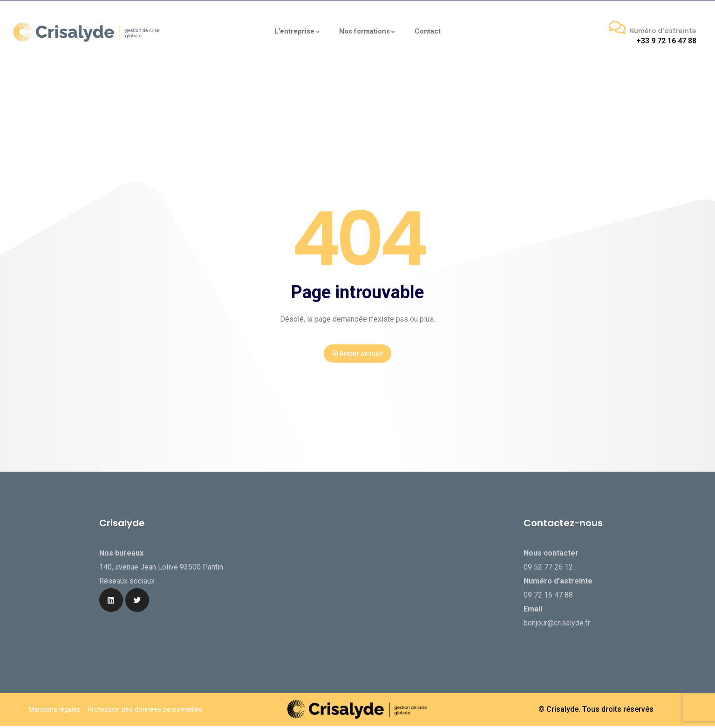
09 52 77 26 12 (548, 575)
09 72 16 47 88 (548, 603)
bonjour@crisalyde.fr (557, 631)
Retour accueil (358, 358)
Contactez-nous (563, 531)
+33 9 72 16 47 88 (666, 41)
